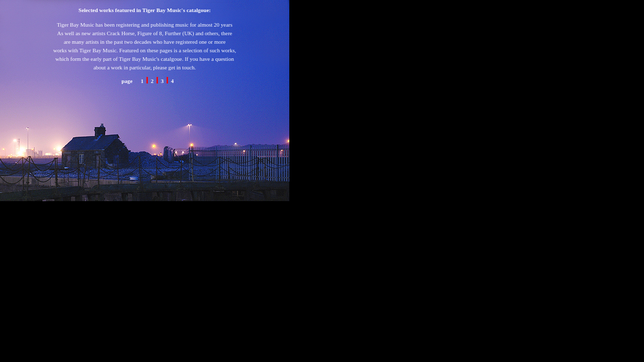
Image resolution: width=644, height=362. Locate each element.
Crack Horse (120, 33)
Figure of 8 (150, 33)
